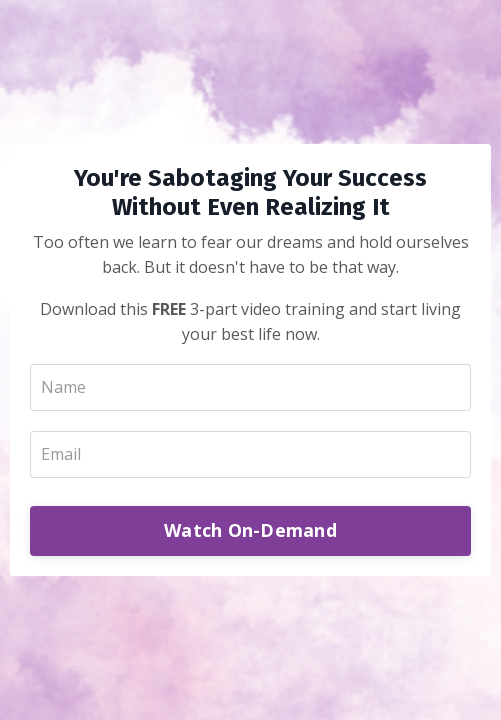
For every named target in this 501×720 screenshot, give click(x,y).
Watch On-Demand (250, 530)
